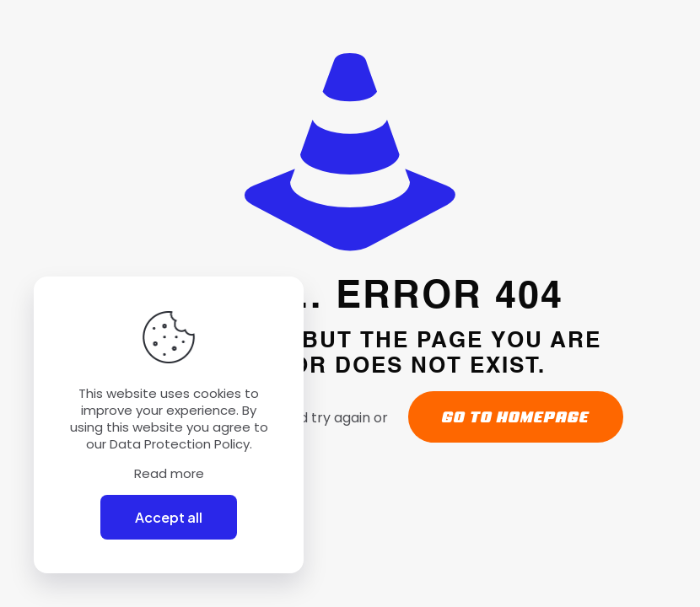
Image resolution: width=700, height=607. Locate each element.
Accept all (169, 517)
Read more (169, 474)
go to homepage (516, 417)
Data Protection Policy (180, 444)
